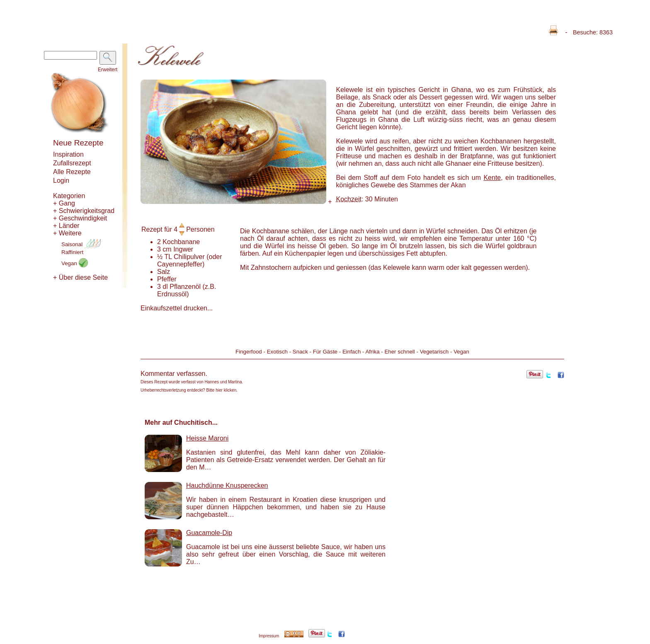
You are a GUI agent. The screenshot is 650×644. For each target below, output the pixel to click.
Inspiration (68, 154)
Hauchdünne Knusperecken (227, 485)
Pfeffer (167, 279)
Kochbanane (181, 242)
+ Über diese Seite (80, 277)
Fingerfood (249, 352)
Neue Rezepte (78, 143)
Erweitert (108, 70)
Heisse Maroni (207, 438)
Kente (492, 178)
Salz (164, 272)
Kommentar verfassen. (174, 374)
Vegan (75, 263)
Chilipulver (189, 257)
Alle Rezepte (72, 172)
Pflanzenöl (185, 287)
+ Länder (66, 226)
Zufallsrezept (72, 163)
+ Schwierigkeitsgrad (84, 211)
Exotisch (277, 352)
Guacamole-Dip (209, 533)
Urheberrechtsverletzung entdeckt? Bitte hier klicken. (189, 390)
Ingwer (183, 249)
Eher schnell (399, 352)
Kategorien (69, 196)
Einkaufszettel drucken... (177, 308)
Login (61, 180)
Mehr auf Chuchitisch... (181, 422)
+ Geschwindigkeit (80, 218)
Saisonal (81, 244)
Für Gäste (325, 352)
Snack (300, 352)
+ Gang (64, 203)
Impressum (269, 636)
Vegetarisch (434, 352)
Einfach (352, 352)
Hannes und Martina (223, 382)
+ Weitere (67, 233)
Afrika (372, 352)
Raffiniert (72, 252)
